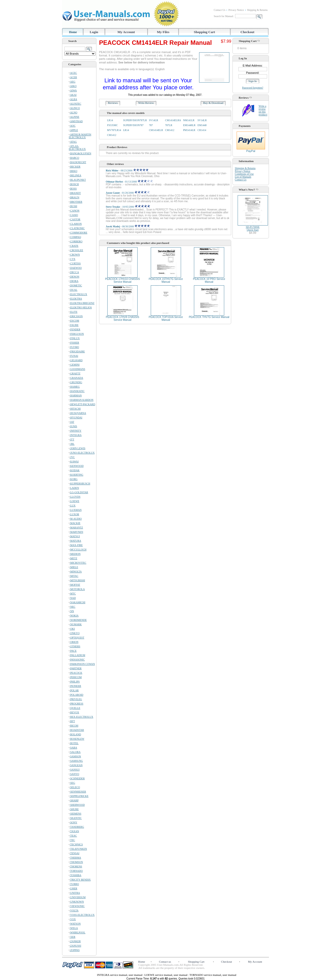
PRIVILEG (75, 699)
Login (94, 32)
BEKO (73, 171)
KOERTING (76, 475)
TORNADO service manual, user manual (213, 975)
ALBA (73, 99)
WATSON (75, 924)
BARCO (74, 158)
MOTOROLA (77, 589)
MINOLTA (75, 572)
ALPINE (74, 117)
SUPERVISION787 (133, 125)
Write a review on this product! (263, 110)
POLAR (74, 690)
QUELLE (74, 708)
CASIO (73, 215)
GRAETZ (75, 373)
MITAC (74, 576)
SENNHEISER (77, 792)
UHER (73, 888)
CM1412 (170, 130)
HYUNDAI (76, 418)
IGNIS (73, 426)
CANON (74, 211)
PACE (73, 651)
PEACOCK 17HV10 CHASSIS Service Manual (122, 280)
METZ (73, 558)
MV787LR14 (114, 130)
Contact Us (220, 10)
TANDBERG (76, 827)
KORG (73, 479)
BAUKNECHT (77, 162)
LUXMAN (75, 510)
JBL (72, 444)
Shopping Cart (205, 32)
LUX (72, 506)
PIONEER (75, 686)
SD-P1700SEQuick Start (253, 228)
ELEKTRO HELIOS (80, 307)
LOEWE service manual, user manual (166, 975)
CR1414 (202, 130)
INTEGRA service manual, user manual (120, 975)
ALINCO (74, 108)
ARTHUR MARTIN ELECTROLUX (80, 136)
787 (151, 125)
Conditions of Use (244, 174)
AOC (72, 126)
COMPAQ (75, 237)
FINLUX (74, 338)
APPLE (73, 130)
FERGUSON (76, 334)
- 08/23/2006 (127, 170)
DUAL (73, 290)
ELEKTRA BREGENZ (82, 303)
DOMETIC (75, 285)
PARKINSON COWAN (82, 664)
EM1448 (202, 125)
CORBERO (76, 241)
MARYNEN (76, 532)
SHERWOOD (77, 805)
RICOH (74, 726)
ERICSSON (76, 316)
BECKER (75, 167)
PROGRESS (76, 704)
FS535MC (112, 125)
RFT (72, 721)
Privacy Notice (236, 10)
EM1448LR (189, 125)
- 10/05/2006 (128, 207)
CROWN (74, 255)
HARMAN (75, 395)
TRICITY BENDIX (80, 880)
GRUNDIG (76, 382)
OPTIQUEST (77, 638)
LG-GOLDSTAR (78, 492)
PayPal (251, 150)
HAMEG (74, 387)
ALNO (73, 112)
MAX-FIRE (76, 545)
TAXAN (74, 831)
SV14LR (154, 120)
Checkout (247, 32)
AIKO (73, 86)
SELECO (74, 787)
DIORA (74, 281)
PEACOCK (76, 673)
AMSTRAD (76, 121)
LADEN (74, 488)
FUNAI (73, 356)
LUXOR (74, 514)
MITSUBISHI (77, 580)
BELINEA (75, 175)
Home (73, 32)
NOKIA (74, 616)
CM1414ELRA (173, 120)
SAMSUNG (76, 761)
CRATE (74, 246)
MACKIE (75, 523)
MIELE (73, 567)
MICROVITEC (78, 563)
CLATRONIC (77, 228)
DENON (74, 277)
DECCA (74, 272)
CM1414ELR (156, 130)
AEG (72, 82)
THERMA (75, 858)
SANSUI (74, 770)
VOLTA (74, 910)
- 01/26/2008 (128, 193)
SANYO (74, 774)
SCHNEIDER (77, 778)
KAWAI (74, 462)
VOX (72, 919)
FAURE (74, 325)
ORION (74, 642)
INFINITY (75, 431)
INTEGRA (75, 435)
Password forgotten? (253, 88)
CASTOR (75, 219)
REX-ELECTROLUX (81, 717)
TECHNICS (76, 844)
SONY (73, 822)
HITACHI (75, 409)
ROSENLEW (77, 739)
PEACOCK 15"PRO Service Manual (209, 280)
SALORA (75, 752)
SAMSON (75, 756)
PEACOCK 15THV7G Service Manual (166, 280)
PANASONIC (77, 660)
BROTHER (76, 202)
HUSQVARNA (77, 413)
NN (71, 611)
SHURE (74, 809)
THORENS (75, 866)
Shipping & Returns (257, 10)
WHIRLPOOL (77, 932)
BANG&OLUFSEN (80, 153)
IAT (72, 422)
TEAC (73, 836)
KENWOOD (76, 466)
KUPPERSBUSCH (80, 484)
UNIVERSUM (77, 897)
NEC (72, 607)
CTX (72, 259)
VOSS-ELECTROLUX (82, 915)
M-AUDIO (75, 519)
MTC (72, 594)
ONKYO (74, 633)
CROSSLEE (76, 250)
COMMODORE (78, 233)
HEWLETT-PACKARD (82, 404)
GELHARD (76, 360)
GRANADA (76, 378)
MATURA (75, 541)
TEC (72, 840)
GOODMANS (77, 369)
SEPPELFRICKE (79, 796)
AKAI (73, 95)
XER (72, 937)
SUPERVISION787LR (135, 120)
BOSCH (74, 184)
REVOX (74, 712)
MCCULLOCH (78, 550)
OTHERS (74, 646)
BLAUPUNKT (77, 180)
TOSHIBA (75, 875)
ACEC (73, 73)
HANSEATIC (77, 391)
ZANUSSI (75, 946)
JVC (72, 457)
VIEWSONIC (77, 906)
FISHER (74, 343)
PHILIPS (74, 682)
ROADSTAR (76, 730)
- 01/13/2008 (129, 182)
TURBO (74, 884)
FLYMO (74, 347)
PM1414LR (189, 130)
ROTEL (74, 743)
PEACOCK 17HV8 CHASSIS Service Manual (122, 318)
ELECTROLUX (78, 294)
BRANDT (75, 193)
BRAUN (74, 197)
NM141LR (189, 120)
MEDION (75, 554)
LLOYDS (75, 497)
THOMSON (76, 862)
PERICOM (75, 677)
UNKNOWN (76, 902)
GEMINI (74, 365)
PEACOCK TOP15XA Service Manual (166, 318)
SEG (72, 783)
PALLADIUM (77, 655)
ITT (72, 440)
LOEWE (74, 501)
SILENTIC (75, 818)
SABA (73, 748)
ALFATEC (75, 104)
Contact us (165, 962)
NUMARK (75, 624)
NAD (72, 598)
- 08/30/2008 (128, 226)
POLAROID (76, 695)
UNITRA (74, 893)
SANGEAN (76, 765)
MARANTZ (76, 528)
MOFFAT (74, 585)
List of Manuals (243, 177)
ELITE (73, 312)
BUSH (73, 206)
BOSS (73, 189)
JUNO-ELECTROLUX (82, 453)
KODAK (74, 470)
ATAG (73, 142)
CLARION (75, 224)
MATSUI (74, 536)
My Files (163, 32)
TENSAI (74, 853)
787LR (169, 125)
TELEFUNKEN (78, 849)
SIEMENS (75, 814)
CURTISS (75, 263)
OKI (72, 629)
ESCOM (74, 321)
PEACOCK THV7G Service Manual (209, 317)
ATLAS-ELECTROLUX (77, 148)
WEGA (73, 928)
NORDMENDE (78, 620)
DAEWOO (75, 268)
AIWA (73, 90)
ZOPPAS (74, 950)
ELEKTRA (75, 299)
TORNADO (76, 871)
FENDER (74, 329)
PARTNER (75, 668)
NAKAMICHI (77, 602)
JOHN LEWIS (77, 448)
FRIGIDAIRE (77, 351)
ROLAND (75, 734)
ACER (73, 77)
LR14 (110, 120)
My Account (126, 32)
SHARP (74, 800)
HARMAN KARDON (81, 400)
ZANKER (75, 941)
